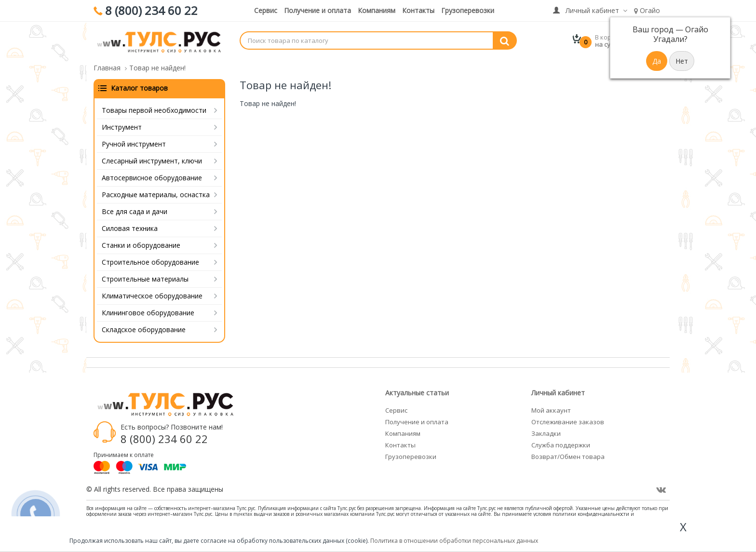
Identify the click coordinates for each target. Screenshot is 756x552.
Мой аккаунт (551, 410)
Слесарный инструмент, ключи (152, 161)
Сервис (266, 10)
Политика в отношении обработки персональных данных (454, 541)
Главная (107, 68)
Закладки (546, 433)
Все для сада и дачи (135, 211)
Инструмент (122, 127)
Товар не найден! (157, 68)
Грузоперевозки (468, 10)
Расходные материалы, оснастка (156, 195)
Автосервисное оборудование (152, 178)
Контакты (418, 10)
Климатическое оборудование (152, 296)
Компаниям (377, 10)
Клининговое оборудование (148, 313)
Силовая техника (130, 228)
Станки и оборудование (141, 245)
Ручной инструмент (134, 144)
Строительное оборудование (150, 262)
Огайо (647, 10)
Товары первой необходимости (154, 110)
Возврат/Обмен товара (568, 457)
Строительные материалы (145, 279)
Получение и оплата (317, 10)
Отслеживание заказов (568, 422)
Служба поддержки (561, 445)
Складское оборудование (144, 330)
